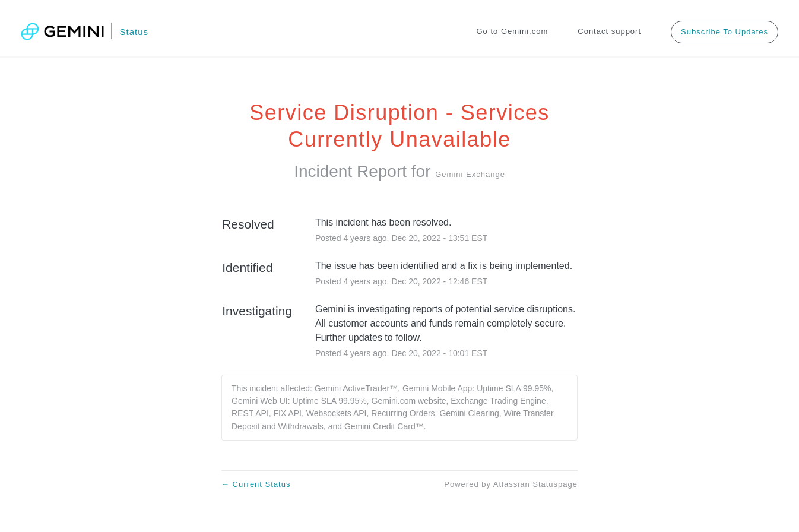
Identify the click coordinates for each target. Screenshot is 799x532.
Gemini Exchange (470, 174)
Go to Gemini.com (513, 31)
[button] (725, 32)
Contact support (609, 31)
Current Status (256, 484)
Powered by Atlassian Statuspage (511, 484)
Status (134, 32)
